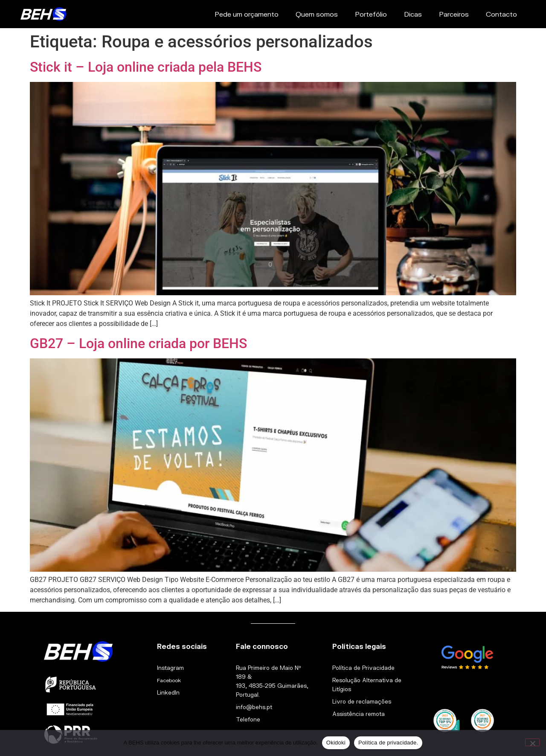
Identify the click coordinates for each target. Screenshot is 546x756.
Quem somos (317, 14)
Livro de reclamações (362, 701)
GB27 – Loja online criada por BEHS (138, 343)
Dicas (413, 14)
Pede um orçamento (247, 14)
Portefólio (371, 14)
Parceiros (454, 14)
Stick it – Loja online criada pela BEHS (146, 67)
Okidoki (336, 743)
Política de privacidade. (388, 743)
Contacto (501, 14)
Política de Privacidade (363, 668)
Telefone (248, 719)
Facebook (169, 680)
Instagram (170, 668)
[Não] (532, 742)
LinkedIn (168, 692)
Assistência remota (359, 714)
